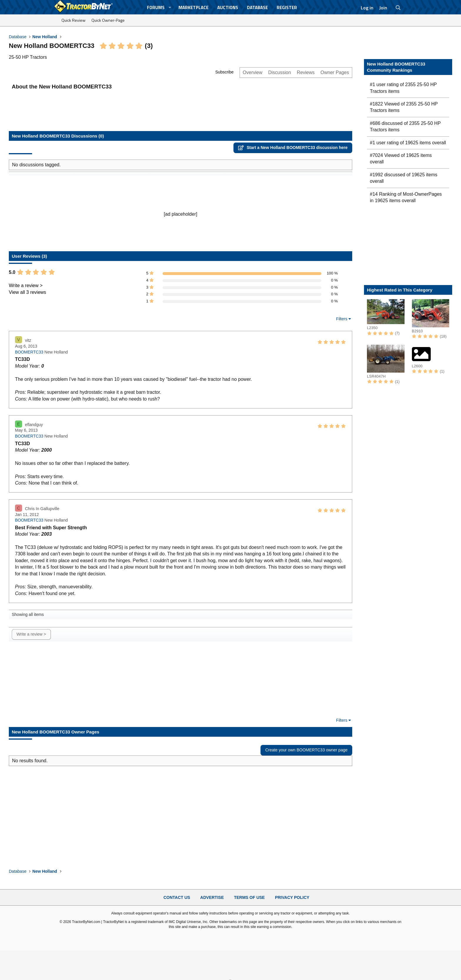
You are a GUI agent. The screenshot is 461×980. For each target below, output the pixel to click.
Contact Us (177, 897)
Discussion (279, 72)
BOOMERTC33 (29, 352)
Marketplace (193, 7)
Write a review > (26, 285)
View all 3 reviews (27, 292)
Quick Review (74, 20)
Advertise (212, 897)
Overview (253, 72)
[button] (170, 7)
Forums (156, 7)
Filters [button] (342, 319)
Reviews (306, 72)
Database (257, 7)
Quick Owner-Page (108, 20)
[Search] (398, 8)
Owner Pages (335, 72)
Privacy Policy (292, 897)
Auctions (228, 7)
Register (287, 7)
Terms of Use (249, 897)
